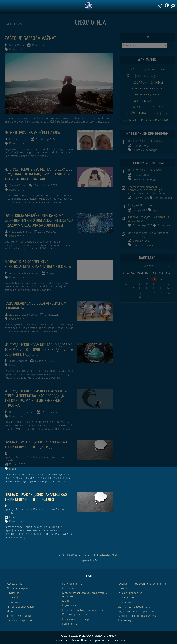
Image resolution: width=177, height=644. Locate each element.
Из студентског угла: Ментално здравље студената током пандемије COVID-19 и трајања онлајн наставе (39, 174)
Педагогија (69, 605)
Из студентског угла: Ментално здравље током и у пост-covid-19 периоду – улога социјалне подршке (39, 350)
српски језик (159, 113)
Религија (123, 588)
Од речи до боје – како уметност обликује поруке (148, 234)
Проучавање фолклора (76, 619)
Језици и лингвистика (20, 616)
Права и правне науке (76, 614)
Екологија (13, 597)
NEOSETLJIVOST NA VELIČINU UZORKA (32, 133)
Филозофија (125, 620)
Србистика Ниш (154, 69)
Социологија (125, 602)
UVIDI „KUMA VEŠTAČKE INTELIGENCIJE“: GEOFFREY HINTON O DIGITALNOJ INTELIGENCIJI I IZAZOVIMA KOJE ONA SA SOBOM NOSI (39, 221)
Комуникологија (143, 245)
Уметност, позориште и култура (137, 616)
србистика (137, 113)
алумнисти (159, 75)
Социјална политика (130, 593)
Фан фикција (137, 75)
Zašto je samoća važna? (31, 38)
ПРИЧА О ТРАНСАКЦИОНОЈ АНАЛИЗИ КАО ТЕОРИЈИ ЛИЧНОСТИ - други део (36, 445)
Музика (67, 601)
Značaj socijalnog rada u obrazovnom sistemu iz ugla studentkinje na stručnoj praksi (146, 190)
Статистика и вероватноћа (134, 607)
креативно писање (147, 88)
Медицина (69, 588)
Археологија (15, 584)
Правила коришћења (66, 640)
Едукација (159, 210)
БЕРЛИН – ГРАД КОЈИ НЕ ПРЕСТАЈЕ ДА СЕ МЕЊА (149, 219)
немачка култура (147, 94)
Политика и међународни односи (83, 610)
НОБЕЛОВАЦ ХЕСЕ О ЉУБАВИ (145, 141)
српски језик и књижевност (147, 119)
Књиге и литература (145, 150)
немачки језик (147, 107)
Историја (12, 611)
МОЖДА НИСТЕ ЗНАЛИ (142, 205)
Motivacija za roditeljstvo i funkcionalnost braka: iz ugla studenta (38, 264)
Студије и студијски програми (136, 611)
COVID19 (135, 69)
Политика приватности (95, 640)
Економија (13, 602)
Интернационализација (21, 607)
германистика (147, 82)
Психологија (17, 49)
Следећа (105, 555)
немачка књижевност (147, 100)
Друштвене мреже (18, 588)
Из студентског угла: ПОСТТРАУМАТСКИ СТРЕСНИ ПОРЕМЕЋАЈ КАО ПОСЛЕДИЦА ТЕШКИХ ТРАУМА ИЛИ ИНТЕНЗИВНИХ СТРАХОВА (36, 398)
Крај (114, 555)
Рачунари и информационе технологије (142, 584)
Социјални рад (163, 198)
